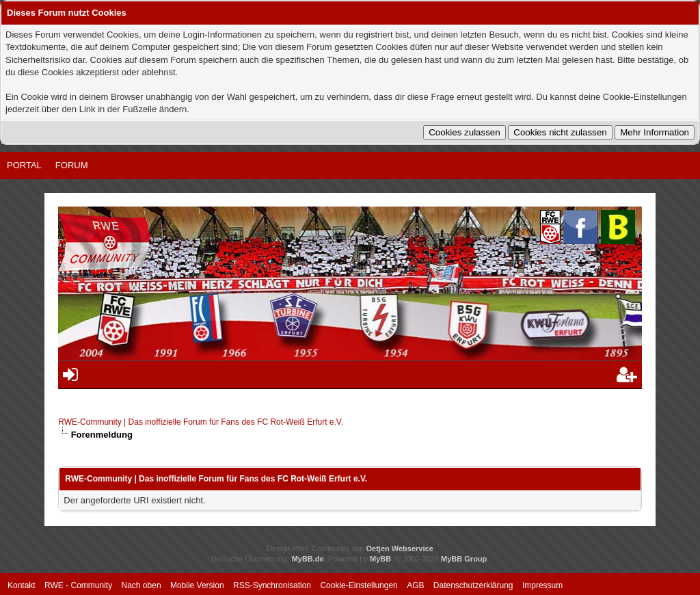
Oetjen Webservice (400, 548)
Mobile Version (197, 585)
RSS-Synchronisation (272, 585)
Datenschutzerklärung (473, 585)
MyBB (380, 559)
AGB (415, 585)
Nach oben (142, 585)
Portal (24, 165)
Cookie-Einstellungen (359, 585)
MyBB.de (308, 559)
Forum (72, 165)
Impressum (542, 585)
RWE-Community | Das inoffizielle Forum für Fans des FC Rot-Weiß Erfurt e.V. (201, 422)
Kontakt (22, 585)
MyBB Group (464, 559)
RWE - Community (78, 585)
